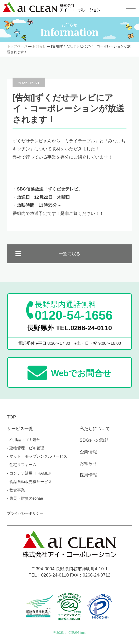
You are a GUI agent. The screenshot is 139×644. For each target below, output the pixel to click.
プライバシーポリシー (25, 513)
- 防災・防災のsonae (25, 498)
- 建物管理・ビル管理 (26, 448)
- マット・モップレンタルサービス (37, 456)
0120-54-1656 (74, 311)
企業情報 (88, 452)
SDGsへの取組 (94, 440)
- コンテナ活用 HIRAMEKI (30, 473)
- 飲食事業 (16, 490)
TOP (12, 417)
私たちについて (95, 428)
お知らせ (39, 46)
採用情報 (88, 475)
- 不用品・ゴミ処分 (24, 439)
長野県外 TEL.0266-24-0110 (69, 328)
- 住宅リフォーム (22, 465)
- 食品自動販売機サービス (29, 482)
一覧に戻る (69, 258)
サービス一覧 (20, 428)
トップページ (17, 46)
